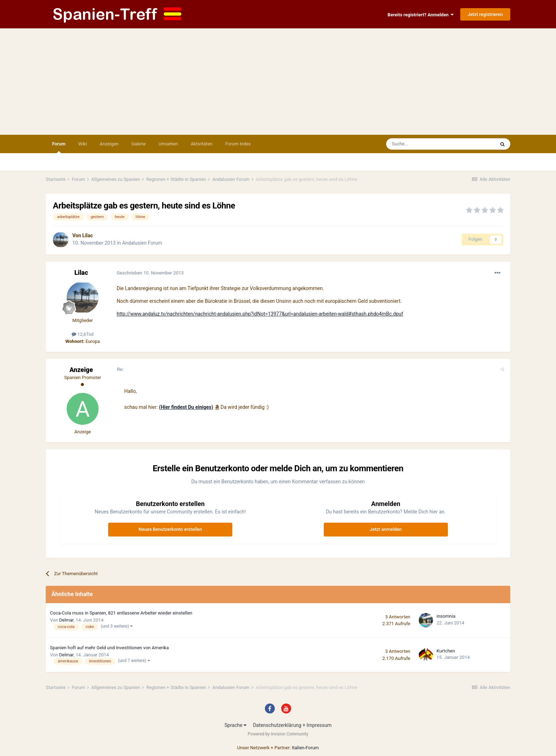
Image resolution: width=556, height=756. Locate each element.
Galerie (139, 144)
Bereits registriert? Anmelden (421, 15)
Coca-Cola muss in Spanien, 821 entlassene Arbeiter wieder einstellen (121, 613)
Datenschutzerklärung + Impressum (292, 725)
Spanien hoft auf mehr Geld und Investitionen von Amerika (109, 648)
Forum (59, 147)
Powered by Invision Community (278, 734)
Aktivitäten (202, 144)
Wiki (83, 144)
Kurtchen (446, 651)
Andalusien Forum (142, 243)
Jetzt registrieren (485, 14)
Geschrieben (150, 273)
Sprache (235, 725)
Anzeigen (109, 144)
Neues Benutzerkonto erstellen (170, 529)
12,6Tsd (83, 334)
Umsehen (168, 144)
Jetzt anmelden (386, 529)
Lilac (88, 235)
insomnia (446, 616)
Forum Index (238, 144)
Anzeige (81, 370)
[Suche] (420, 144)
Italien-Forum (305, 748)
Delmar (66, 620)
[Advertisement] (278, 82)
